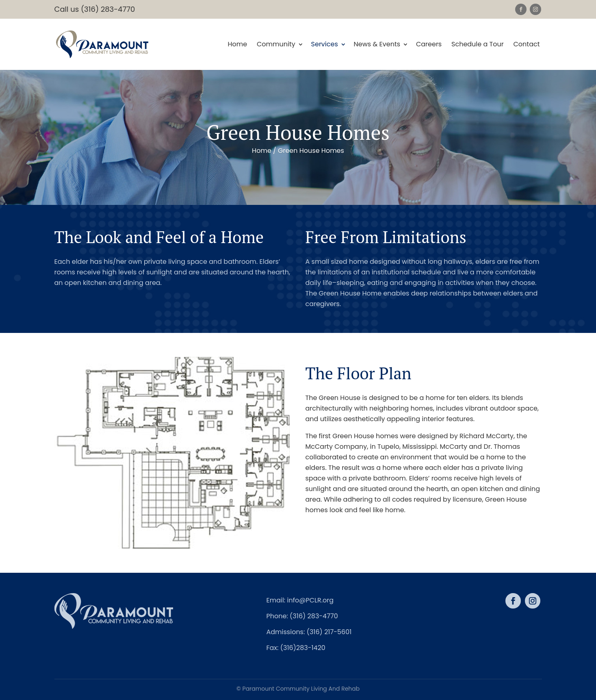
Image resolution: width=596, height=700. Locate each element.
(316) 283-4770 (314, 616)
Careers (429, 45)
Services (325, 45)
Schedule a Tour (478, 45)
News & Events (377, 45)
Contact (526, 45)
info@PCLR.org (311, 600)
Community (276, 45)
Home (237, 45)
